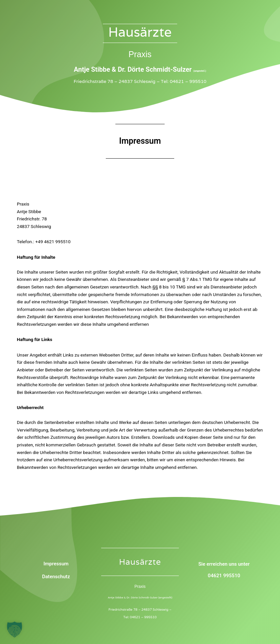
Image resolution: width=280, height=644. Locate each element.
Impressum (56, 564)
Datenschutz (56, 577)
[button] (15, 629)
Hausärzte (140, 32)
